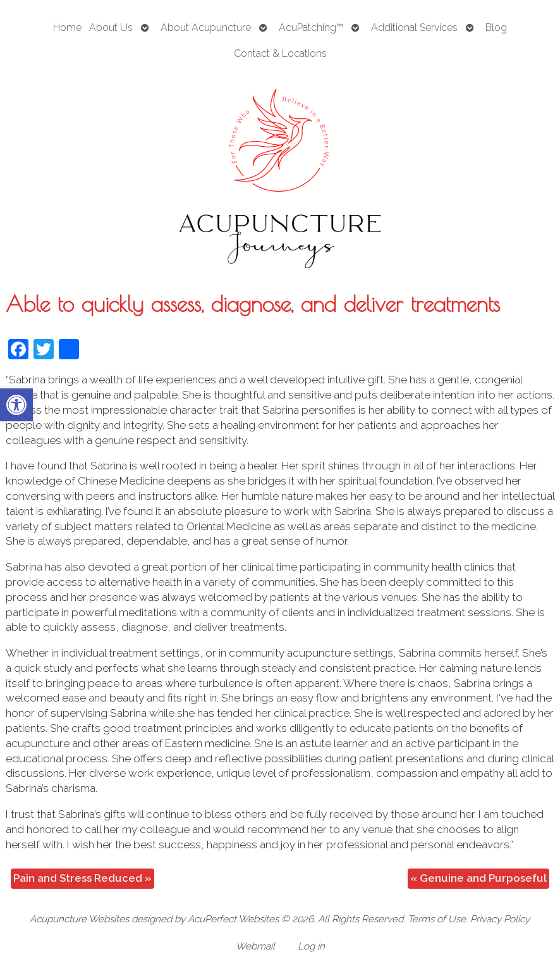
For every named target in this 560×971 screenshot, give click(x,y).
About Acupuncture (206, 28)
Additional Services (414, 28)
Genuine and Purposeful (478, 878)
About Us (111, 28)
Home (67, 28)
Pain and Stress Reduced (82, 878)
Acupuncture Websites (79, 919)
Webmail (255, 946)
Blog (496, 28)
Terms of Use (437, 919)
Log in (311, 946)
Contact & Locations (280, 53)
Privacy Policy (500, 919)
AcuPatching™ (311, 28)
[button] (16, 405)
